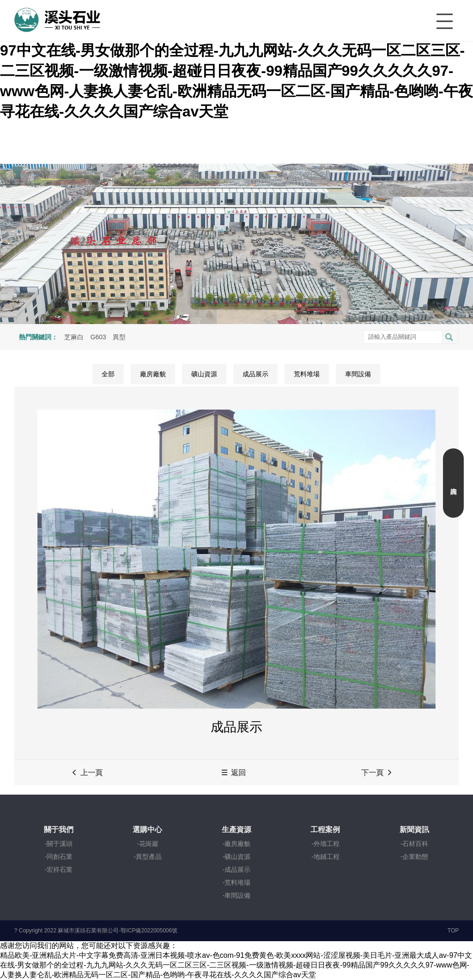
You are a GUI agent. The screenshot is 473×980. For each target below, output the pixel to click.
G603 (98, 337)
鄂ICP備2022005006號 (149, 931)
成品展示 (255, 374)
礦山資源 (204, 374)
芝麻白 (74, 337)
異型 (119, 337)
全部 (108, 374)
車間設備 (358, 374)
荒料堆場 (307, 374)
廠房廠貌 (153, 374)
